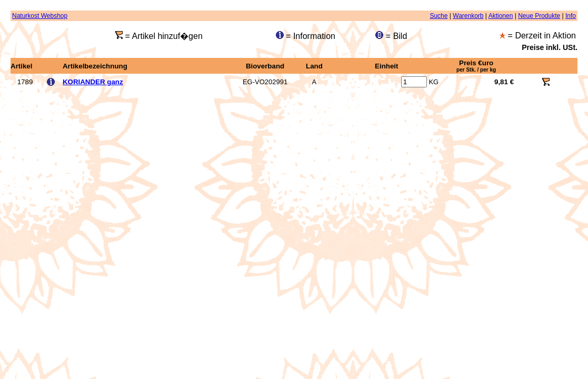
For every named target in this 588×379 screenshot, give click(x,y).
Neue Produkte (539, 16)
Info (571, 16)
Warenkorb (468, 16)
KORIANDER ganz (93, 82)
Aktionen (501, 16)
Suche (438, 16)
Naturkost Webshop (40, 16)
